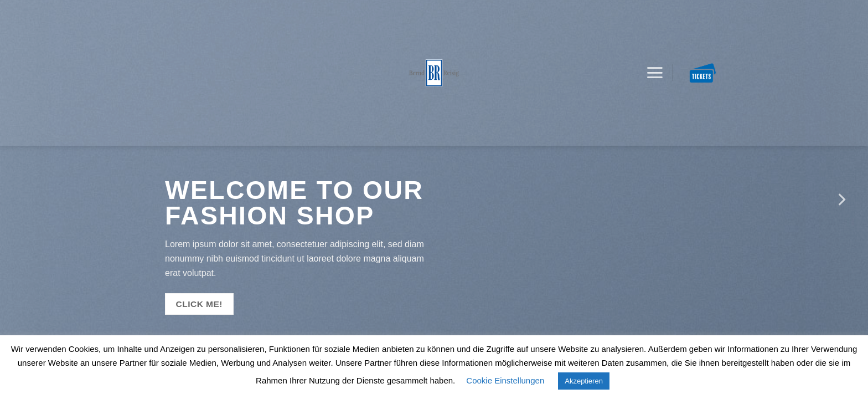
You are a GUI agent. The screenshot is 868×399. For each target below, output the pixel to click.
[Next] (841, 199)
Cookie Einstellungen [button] (505, 380)
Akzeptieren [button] (584, 381)
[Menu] (655, 73)
